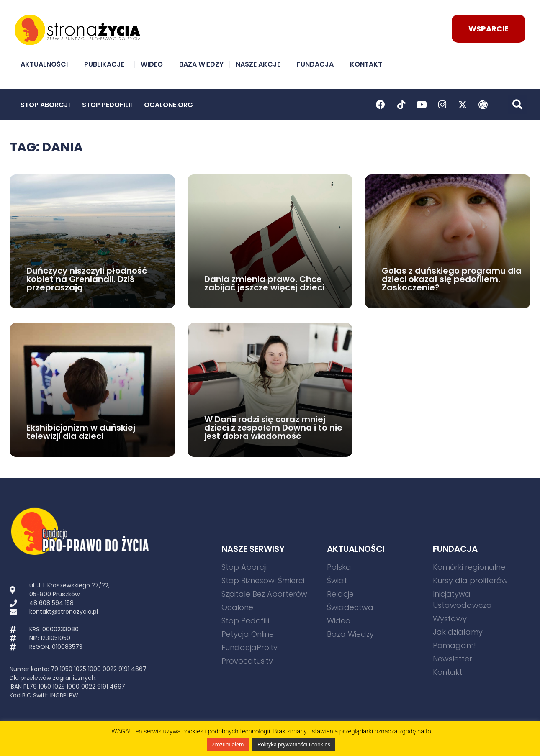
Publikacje (106, 64)
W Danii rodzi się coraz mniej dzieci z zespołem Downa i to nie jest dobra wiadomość (273, 428)
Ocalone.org (168, 105)
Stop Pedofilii (107, 105)
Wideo (154, 64)
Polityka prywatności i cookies (294, 744)
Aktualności (46, 64)
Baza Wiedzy (201, 64)
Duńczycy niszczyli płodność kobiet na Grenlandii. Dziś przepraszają (87, 279)
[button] (517, 104)
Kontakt (368, 64)
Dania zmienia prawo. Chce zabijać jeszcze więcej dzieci (264, 283)
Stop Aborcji (45, 105)
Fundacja (317, 64)
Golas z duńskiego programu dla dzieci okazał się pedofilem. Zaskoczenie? (452, 279)
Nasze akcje (260, 64)
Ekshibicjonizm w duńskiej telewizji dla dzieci (81, 432)
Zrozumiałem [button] (228, 744)
